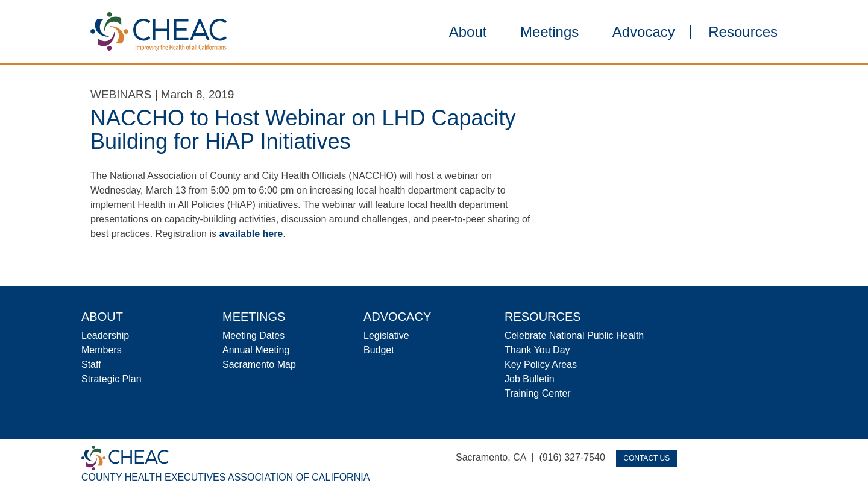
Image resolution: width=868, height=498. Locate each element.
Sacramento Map (259, 364)
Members (102, 350)
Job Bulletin (530, 379)
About (468, 32)
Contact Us (646, 458)
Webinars (121, 94)
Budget (379, 350)
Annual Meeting (256, 350)
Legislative (386, 336)
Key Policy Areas (541, 364)
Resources (743, 32)
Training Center (538, 393)
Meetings (549, 32)
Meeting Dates (253, 336)
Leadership (105, 336)
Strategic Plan (112, 379)
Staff (91, 364)
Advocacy (644, 32)
